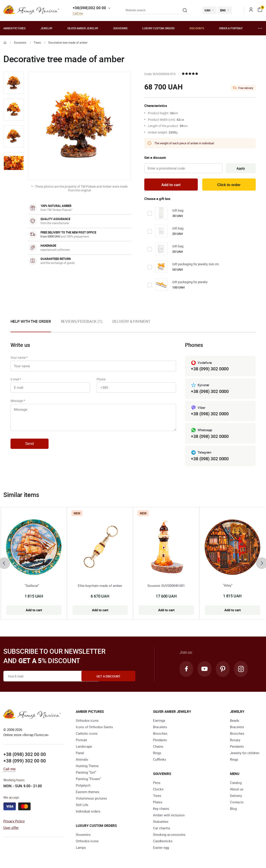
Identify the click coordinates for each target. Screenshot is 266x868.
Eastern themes (88, 792)
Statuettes (161, 822)
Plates (158, 803)
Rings (157, 753)
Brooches (160, 734)
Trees (37, 42)
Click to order (229, 185)
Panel (80, 753)
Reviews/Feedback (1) (82, 322)
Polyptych (83, 786)
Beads (235, 721)
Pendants (160, 741)
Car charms (162, 829)
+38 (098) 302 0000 (210, 392)
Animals (82, 760)
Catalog (236, 783)
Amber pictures (14, 28)
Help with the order (31, 322)
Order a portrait (231, 28)
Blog (233, 809)
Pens (157, 783)
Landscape (84, 747)
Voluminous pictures (91, 799)
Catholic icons (87, 734)
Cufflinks (160, 760)
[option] (14, 83)
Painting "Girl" (86, 773)
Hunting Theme (87, 766)
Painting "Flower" (88, 779)
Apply (240, 168)
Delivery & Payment (131, 322)
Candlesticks (163, 842)
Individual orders (88, 812)
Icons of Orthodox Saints (94, 728)
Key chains (161, 809)
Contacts (237, 803)
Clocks (158, 790)
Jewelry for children (245, 753)
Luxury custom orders (158, 28)
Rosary (235, 741)
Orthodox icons (87, 721)
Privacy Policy (14, 822)
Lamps (81, 848)
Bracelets (160, 728)
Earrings (159, 721)
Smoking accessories (169, 835)
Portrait (81, 741)
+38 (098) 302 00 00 (25, 755)
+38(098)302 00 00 (89, 8)
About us (237, 790)
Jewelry (46, 28)
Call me (78, 14)
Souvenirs (120, 28)
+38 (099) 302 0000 (210, 369)
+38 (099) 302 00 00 (25, 761)
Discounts (197, 28)
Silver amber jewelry (83, 28)
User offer (11, 828)
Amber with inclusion (169, 816)
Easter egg (161, 848)
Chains (158, 747)
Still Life (82, 805)
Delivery (236, 796)
